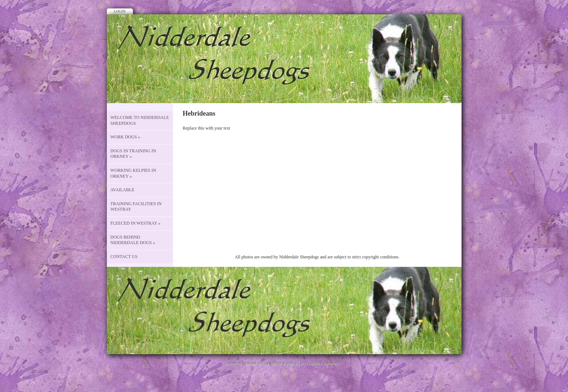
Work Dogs (125, 137)
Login (120, 11)
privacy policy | (286, 363)
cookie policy (257, 363)
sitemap (235, 363)
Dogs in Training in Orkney (133, 154)
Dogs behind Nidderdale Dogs (133, 240)
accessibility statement (320, 363)
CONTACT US (124, 257)
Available (123, 190)
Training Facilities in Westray (136, 207)
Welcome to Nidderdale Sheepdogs (140, 120)
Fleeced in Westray (136, 223)
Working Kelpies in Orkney (133, 173)
